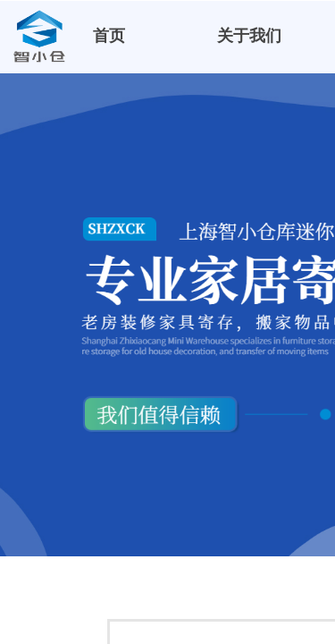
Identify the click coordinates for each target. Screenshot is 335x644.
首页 (109, 36)
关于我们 (249, 36)
